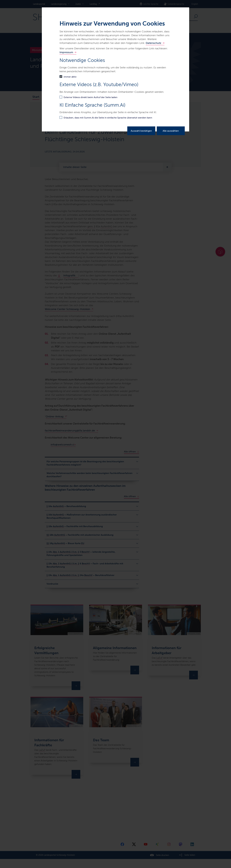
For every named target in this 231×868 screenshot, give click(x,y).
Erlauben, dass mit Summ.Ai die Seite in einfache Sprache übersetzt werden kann (108, 118)
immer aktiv (70, 77)
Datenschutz (153, 43)
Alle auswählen (171, 131)
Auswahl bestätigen (141, 131)
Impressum (66, 52)
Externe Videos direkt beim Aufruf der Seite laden (91, 97)
